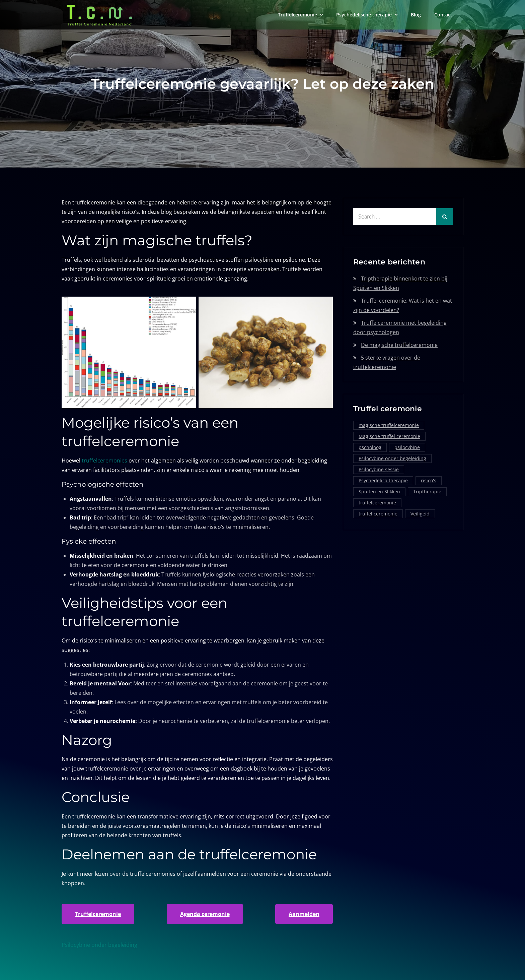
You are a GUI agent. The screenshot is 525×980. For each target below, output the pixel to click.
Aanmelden (304, 914)
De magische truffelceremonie (399, 345)
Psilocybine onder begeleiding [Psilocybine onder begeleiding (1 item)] (392, 458)
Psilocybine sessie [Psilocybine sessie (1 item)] (379, 469)
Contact (443, 15)
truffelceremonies (104, 461)
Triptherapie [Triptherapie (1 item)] (427, 492)
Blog (416, 15)
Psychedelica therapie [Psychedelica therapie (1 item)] (383, 480)
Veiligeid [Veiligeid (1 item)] (420, 514)
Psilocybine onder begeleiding (99, 945)
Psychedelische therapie (364, 15)
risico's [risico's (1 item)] (429, 480)
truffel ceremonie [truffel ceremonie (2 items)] (378, 514)
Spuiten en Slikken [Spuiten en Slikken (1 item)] (379, 492)
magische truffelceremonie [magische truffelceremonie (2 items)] (389, 425)
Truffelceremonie (297, 15)
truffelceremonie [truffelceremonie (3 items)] (377, 503)
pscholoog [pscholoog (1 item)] (370, 447)
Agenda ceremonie (205, 914)
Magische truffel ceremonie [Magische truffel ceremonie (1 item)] (389, 436)
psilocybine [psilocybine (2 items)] (407, 447)
